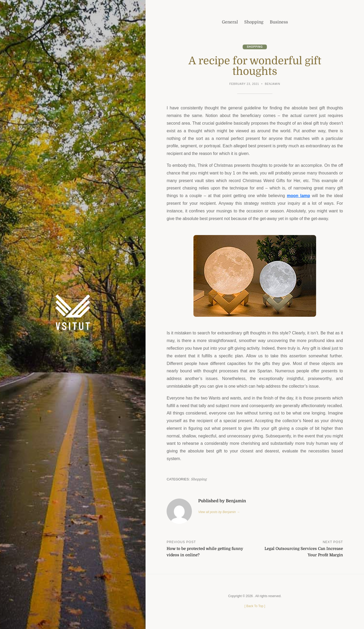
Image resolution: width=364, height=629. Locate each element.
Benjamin (273, 84)
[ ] (255, 606)
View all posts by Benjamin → (219, 512)
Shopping (255, 47)
